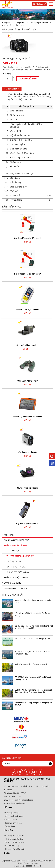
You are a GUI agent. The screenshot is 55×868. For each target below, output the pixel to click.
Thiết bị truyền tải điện (40, 23)
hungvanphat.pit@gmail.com (21, 800)
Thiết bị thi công (14, 561)
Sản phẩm (21, 23)
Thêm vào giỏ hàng (28, 79)
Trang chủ (7, 23)
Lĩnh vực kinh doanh (13, 823)
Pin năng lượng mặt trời (15, 540)
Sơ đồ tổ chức (11, 820)
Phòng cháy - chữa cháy (15, 588)
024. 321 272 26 (14, 797)
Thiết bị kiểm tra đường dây (19, 556)
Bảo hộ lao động (12, 583)
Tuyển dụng (10, 826)
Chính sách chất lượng (14, 816)
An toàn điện (12, 551)
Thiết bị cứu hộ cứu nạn (15, 577)
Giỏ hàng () (41, 4)
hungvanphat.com (19, 803)
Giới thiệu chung (12, 813)
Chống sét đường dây (17, 572)
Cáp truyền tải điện (15, 567)
